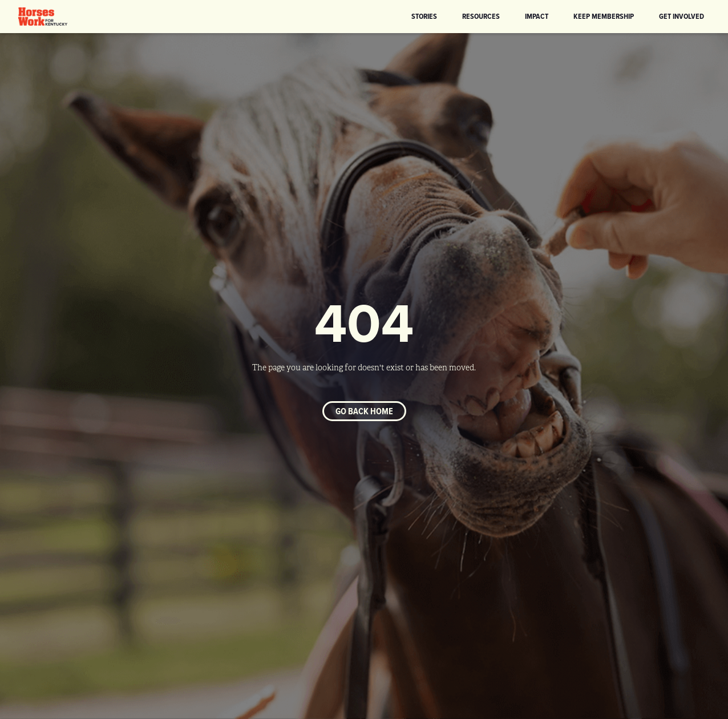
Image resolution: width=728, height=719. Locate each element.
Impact (537, 16)
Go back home (364, 411)
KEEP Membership (604, 16)
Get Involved (682, 16)
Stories (424, 16)
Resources (481, 16)
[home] (43, 17)
